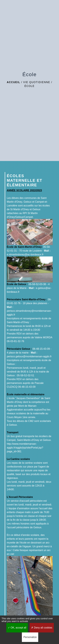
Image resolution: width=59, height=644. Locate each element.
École (29, 86)
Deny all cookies (42, 628)
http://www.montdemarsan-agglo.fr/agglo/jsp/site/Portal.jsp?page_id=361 (25, 448)
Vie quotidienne (37, 82)
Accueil (13, 82)
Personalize (30, 637)
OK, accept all (17, 628)
